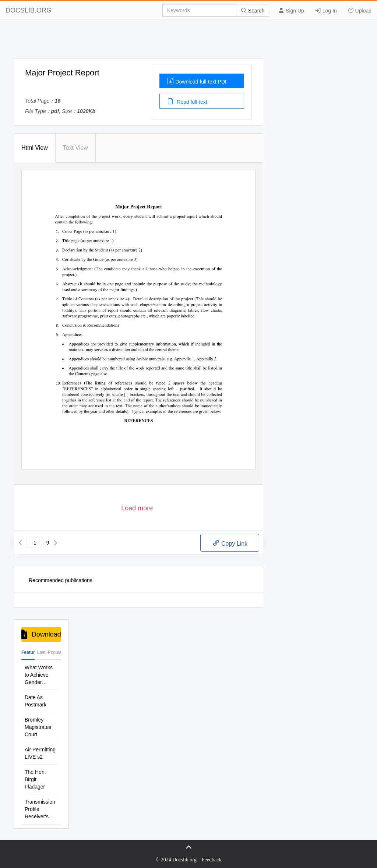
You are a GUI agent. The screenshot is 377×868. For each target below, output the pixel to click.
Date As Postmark (36, 701)
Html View (35, 148)
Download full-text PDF (198, 81)
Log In (326, 10)
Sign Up (291, 10)
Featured (28, 652)
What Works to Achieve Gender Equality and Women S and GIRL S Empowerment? (41, 675)
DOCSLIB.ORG (29, 10)
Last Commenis (41, 655)
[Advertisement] (188, 42)
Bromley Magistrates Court (38, 727)
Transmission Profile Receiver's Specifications (40, 809)
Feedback (212, 860)
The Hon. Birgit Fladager (35, 779)
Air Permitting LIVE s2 (40, 753)
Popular (54, 652)
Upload (360, 10)
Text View (75, 148)
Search (253, 10)
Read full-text (187, 101)
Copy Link (230, 543)
